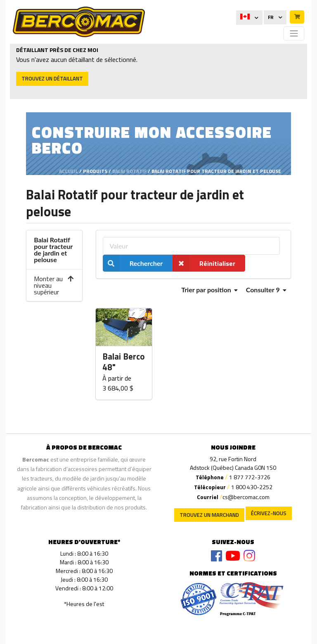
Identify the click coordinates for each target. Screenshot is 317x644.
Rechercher (133, 263)
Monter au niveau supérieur (54, 285)
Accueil (69, 171)
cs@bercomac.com (246, 497)
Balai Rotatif (129, 171)
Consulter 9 (266, 290)
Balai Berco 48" (124, 362)
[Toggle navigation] (294, 33)
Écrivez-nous (269, 513)
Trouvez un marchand (209, 515)
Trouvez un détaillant (52, 78)
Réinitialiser (204, 263)
